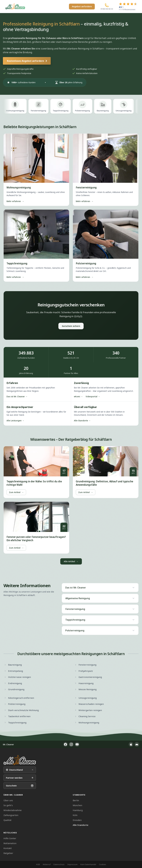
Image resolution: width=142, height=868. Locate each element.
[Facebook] (65, 744)
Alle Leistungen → (15, 421)
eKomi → (78, 396)
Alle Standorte (80, 825)
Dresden (77, 820)
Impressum (72, 864)
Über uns (8, 800)
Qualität (7, 820)
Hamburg (78, 810)
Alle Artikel (71, 561)
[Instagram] (71, 744)
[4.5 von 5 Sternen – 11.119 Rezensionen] (128, 6)
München (77, 805)
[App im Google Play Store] (137, 744)
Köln (75, 815)
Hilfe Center (10, 838)
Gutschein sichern (71, 326)
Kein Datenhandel (88, 864)
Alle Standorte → (82, 421)
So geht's (8, 805)
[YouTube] (77, 744)
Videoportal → (93, 396)
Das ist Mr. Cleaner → (17, 396)
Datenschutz (59, 864)
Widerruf (47, 864)
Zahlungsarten (11, 815)
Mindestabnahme (13, 810)
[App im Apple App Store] (131, 744)
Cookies (103, 864)
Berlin (76, 800)
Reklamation (10, 843)
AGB (38, 864)
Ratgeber (8, 853)
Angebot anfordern (82, 6)
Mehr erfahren (15, 201)
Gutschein (20, 786)
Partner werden (20, 778)
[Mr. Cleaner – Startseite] (20, 760)
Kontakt (8, 848)
